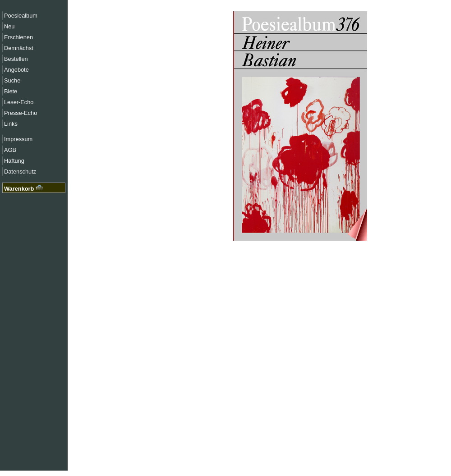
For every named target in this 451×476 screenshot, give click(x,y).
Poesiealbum (21, 16)
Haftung (14, 161)
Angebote (16, 70)
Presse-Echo (21, 113)
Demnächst (19, 48)
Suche (12, 80)
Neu (9, 26)
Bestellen (16, 59)
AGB (10, 150)
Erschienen (18, 37)
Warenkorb (23, 189)
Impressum (18, 139)
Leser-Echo (19, 102)
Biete (11, 91)
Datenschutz (20, 172)
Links (11, 124)
